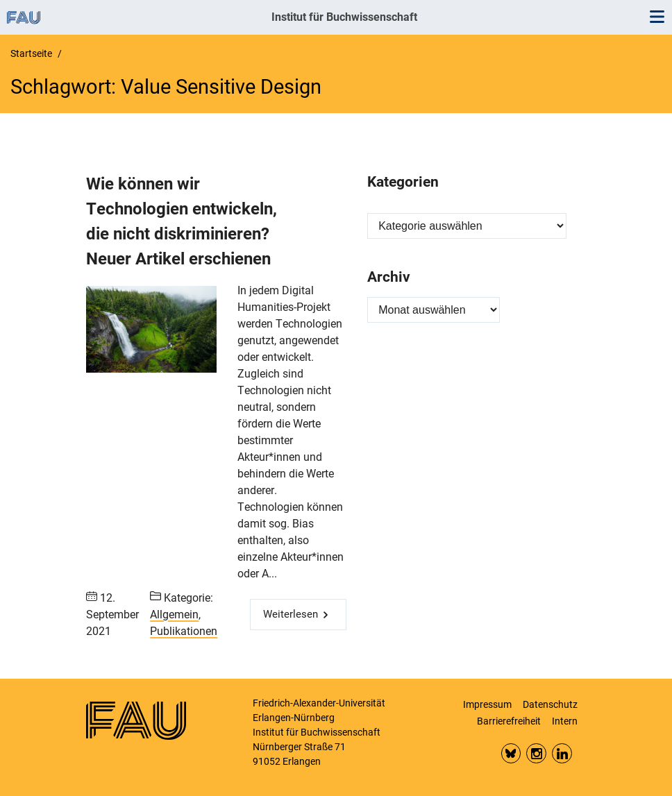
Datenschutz (550, 704)
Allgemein (174, 615)
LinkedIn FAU (562, 753)
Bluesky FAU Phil (511, 753)
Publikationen (184, 631)
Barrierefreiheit (509, 721)
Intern (565, 721)
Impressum (487, 704)
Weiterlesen (291, 614)
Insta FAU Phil (536, 753)
